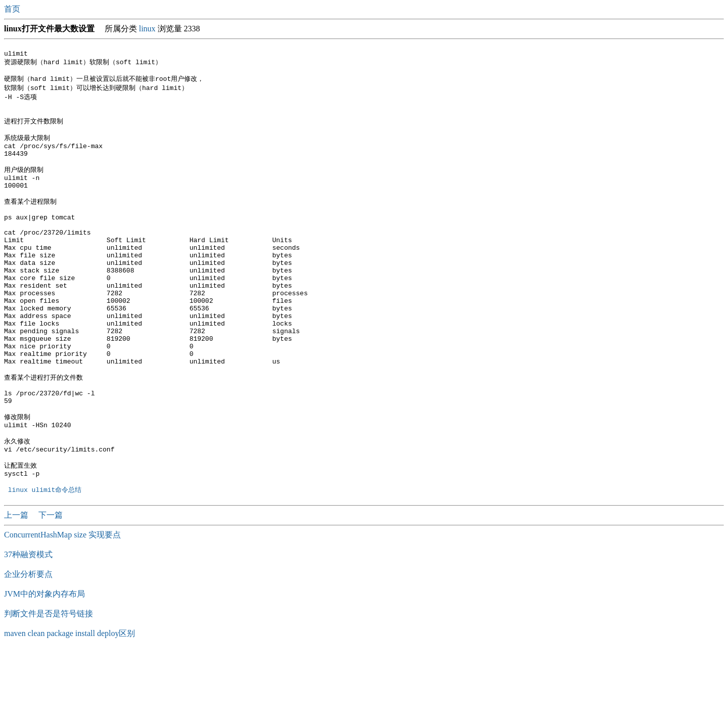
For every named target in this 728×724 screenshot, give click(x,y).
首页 (13, 9)
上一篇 (17, 587)
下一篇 (51, 587)
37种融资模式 (28, 626)
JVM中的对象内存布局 (44, 666)
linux (147, 29)
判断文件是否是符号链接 (49, 685)
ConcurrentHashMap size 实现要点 (62, 606)
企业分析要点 (28, 646)
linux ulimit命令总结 (47, 561)
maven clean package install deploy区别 (70, 705)
